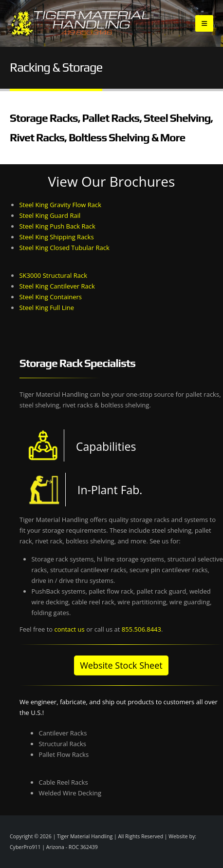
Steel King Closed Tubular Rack (64, 248)
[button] (204, 23)
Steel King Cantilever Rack (57, 286)
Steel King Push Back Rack (57, 226)
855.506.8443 (141, 629)
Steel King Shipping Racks (56, 237)
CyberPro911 (25, 847)
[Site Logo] (82, 23)
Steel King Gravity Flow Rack (60, 205)
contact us (69, 629)
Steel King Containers (50, 297)
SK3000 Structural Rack (53, 275)
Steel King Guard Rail (50, 215)
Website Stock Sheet (121, 665)
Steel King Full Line (46, 308)
